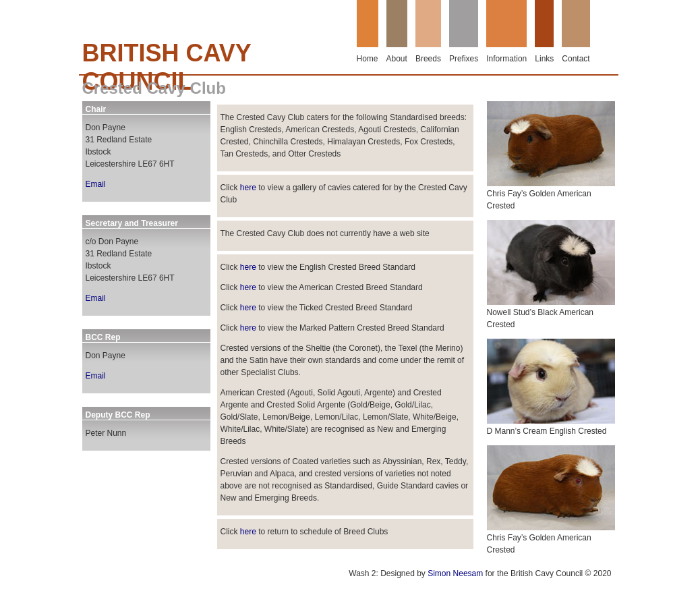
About (397, 59)
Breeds (428, 59)
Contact (576, 59)
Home (368, 59)
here (248, 188)
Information (506, 59)
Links (544, 59)
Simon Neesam (455, 573)
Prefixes (464, 59)
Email (96, 184)
